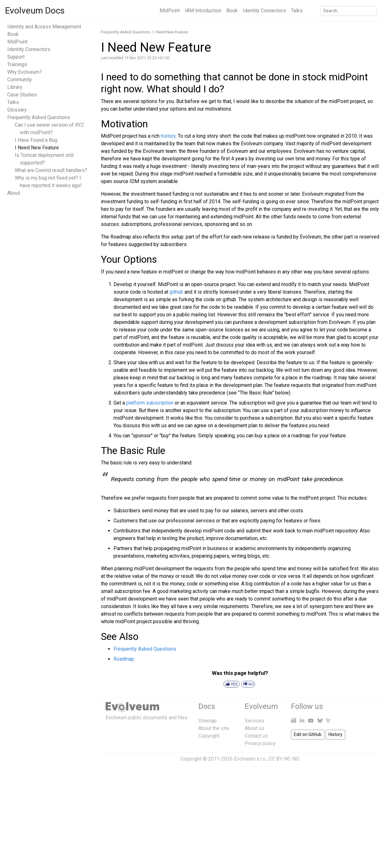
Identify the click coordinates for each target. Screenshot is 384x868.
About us (254, 728)
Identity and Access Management (44, 27)
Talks (297, 11)
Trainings (17, 64)
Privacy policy (260, 743)
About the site (214, 728)
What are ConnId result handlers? (51, 170)
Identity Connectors (264, 11)
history (168, 136)
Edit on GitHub (308, 734)
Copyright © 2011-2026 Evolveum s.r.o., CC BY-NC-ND (240, 759)
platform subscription (150, 403)
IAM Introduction (203, 11)
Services (254, 721)
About (14, 193)
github (176, 292)
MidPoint (170, 11)
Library (15, 87)
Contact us (256, 736)
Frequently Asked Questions (39, 117)
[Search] (348, 11)
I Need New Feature (37, 148)
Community (20, 80)
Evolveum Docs (35, 11)
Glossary (17, 110)
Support (16, 57)
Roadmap (124, 659)
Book (232, 11)
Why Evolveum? (25, 72)
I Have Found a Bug (36, 140)
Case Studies (22, 95)
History (335, 734)
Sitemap (207, 721)
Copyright (209, 736)
